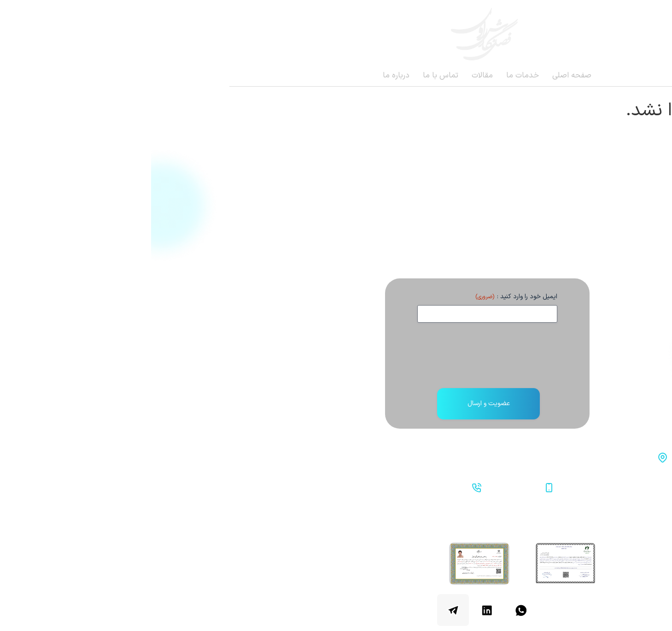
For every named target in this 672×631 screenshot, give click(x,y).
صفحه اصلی (421, 76)
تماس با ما (289, 76)
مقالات (331, 76)
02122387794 (291, 487)
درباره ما (245, 76)
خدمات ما (371, 76)
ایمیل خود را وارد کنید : (365, 297)
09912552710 (363, 487)
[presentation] (336, 359)
